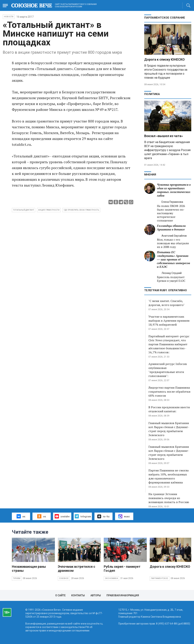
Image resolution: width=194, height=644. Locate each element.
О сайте (60, 595)
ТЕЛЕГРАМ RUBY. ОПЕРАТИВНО (166, 290)
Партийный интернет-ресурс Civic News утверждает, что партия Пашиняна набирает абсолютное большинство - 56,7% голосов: (169, 344)
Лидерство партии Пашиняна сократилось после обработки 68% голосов (169, 392)
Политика (152, 94)
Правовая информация (123, 595)
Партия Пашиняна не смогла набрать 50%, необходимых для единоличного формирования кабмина (168, 476)
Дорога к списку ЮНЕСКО (164, 59)
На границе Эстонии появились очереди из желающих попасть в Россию (169, 498)
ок (41, 516)
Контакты (78, 595)
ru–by (103, 516)
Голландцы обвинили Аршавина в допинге (171, 228)
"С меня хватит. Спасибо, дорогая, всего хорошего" (166, 303)
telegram (83, 516)
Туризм (17, 578)
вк (21, 516)
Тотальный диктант (24, 210)
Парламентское (160, 578)
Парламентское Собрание (165, 18)
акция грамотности (49, 210)
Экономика (111, 578)
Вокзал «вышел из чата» (164, 136)
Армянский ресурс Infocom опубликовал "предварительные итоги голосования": (168, 370)
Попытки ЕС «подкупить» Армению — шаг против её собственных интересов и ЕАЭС (173, 259)
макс (124, 516)
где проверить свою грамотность (81, 210)
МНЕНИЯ (150, 175)
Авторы (96, 595)
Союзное (64, 578)
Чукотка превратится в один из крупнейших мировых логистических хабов (174, 190)
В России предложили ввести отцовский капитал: (169, 409)
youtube (62, 516)
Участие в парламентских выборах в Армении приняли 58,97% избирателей (169, 321)
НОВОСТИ (9, 17)
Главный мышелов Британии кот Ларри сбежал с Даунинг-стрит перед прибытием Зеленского (169, 429)
